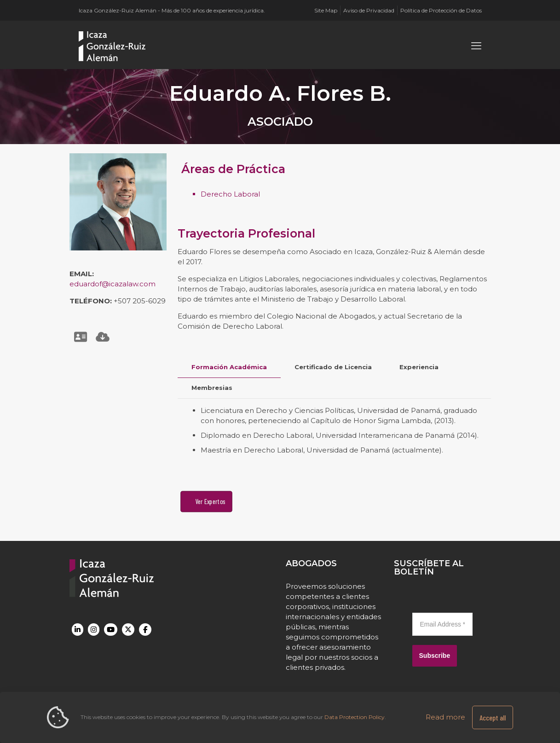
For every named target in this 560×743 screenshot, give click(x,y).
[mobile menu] (476, 46)
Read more (445, 717)
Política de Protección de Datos (441, 10)
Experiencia (419, 367)
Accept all (493, 717)
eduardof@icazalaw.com (113, 284)
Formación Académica (229, 367)
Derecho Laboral (230, 194)
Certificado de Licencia (333, 367)
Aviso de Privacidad (369, 10)
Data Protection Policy (355, 717)
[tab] (229, 367)
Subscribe (435, 656)
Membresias (212, 388)
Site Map (326, 10)
